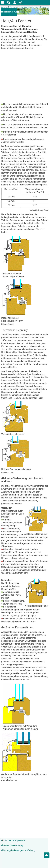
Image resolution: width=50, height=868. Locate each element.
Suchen (6, 840)
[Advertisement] (25, 76)
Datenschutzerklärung (12, 845)
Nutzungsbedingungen (12, 850)
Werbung (30, 850)
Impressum (19, 840)
